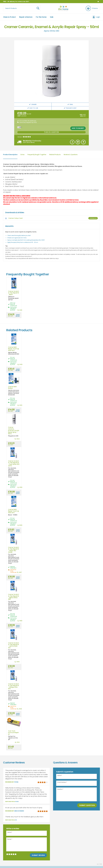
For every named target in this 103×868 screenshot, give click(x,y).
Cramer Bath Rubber (12, 387)
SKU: (81, 115)
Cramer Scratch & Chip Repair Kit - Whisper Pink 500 (13, 686)
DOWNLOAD (93, 218)
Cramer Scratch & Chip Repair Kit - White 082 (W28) (13, 550)
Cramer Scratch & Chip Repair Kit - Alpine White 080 (13, 597)
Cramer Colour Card (15, 218)
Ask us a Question (51, 132)
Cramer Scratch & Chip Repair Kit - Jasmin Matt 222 (13, 645)
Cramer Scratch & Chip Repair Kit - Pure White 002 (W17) (14, 464)
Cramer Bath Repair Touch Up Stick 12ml (14, 349)
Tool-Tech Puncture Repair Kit (13, 733)
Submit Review (38, 855)
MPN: (82, 116)
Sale (52, 17)
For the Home (41, 17)
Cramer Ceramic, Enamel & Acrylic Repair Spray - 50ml (14, 431)
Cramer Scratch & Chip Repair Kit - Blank (13, 293)
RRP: (19, 116)
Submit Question (87, 805)
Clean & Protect (9, 17)
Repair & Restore (26, 17)
